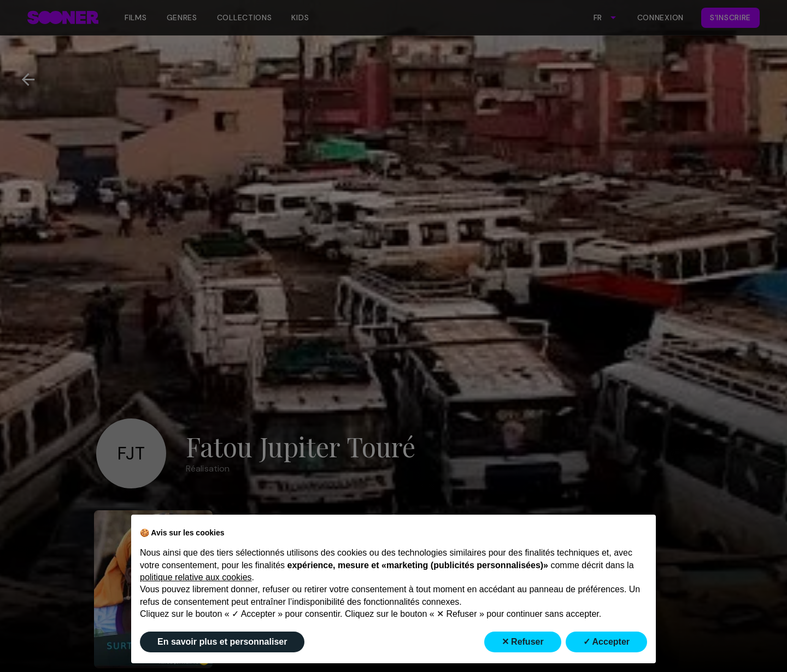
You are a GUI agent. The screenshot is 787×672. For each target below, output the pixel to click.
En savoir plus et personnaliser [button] (222, 642)
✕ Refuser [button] (523, 642)
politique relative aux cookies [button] (196, 577)
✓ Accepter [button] (606, 642)
